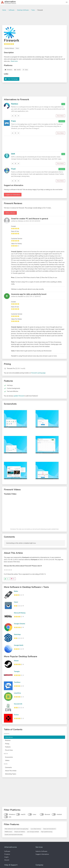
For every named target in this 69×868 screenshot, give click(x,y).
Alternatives (9, 737)
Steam (16, 661)
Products (7, 854)
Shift (13, 154)
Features (8, 747)
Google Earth (19, 645)
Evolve (16, 715)
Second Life (18, 704)
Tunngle (17, 671)
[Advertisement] (34, 18)
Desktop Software (23, 10)
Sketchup (17, 634)
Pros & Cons (9, 750)
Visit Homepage (13, 79)
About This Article (11, 771)
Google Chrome (19, 624)
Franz (13, 121)
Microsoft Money (20, 613)
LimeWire (17, 693)
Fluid (13, 169)
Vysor (16, 602)
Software (12, 10)
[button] (67, 2)
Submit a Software (41, 851)
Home (4, 10)
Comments (8, 767)
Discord (7, 860)
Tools (33, 10)
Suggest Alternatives (42, 854)
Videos (7, 760)
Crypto (6, 857)
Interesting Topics (11, 774)
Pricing (7, 744)
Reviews (8, 740)
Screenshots (9, 757)
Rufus (16, 591)
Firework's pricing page (38, 373)
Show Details (61, 116)
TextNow (17, 682)
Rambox (15, 104)
